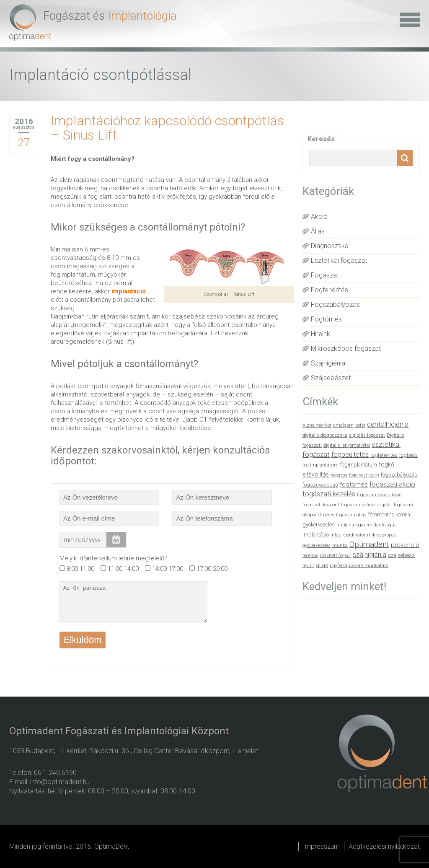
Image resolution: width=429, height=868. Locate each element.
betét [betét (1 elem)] (360, 425)
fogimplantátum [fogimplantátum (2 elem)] (359, 465)
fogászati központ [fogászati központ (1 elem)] (321, 505)
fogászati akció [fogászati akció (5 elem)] (392, 484)
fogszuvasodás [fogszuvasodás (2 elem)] (320, 485)
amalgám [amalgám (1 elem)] (343, 425)
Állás (318, 231)
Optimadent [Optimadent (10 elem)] (369, 544)
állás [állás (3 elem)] (322, 565)
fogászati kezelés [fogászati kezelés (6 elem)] (329, 494)
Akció (319, 216)
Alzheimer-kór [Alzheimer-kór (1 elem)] (317, 425)
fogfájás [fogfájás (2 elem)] (408, 455)
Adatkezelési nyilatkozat (384, 846)
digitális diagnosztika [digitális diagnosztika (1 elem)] (325, 435)
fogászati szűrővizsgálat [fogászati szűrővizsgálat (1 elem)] (367, 505)
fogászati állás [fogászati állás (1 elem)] (351, 515)
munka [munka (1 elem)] (340, 545)
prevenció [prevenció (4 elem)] (405, 545)
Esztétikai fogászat (339, 260)
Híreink (320, 334)
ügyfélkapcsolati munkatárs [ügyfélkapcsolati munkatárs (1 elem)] (359, 566)
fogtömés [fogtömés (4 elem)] (354, 485)
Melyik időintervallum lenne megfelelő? (114, 558)
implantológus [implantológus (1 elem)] (382, 525)
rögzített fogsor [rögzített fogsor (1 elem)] (336, 556)
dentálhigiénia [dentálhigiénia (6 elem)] (388, 424)
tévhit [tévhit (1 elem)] (308, 566)
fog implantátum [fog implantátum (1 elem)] (320, 465)
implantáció (129, 291)
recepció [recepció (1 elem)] (310, 556)
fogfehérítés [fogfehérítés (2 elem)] (384, 455)
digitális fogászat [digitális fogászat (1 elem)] (367, 435)
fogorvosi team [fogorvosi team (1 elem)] (364, 475)
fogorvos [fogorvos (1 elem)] (339, 475)
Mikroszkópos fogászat (346, 348)
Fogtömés (326, 319)
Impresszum (321, 846)
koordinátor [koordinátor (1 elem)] (354, 535)
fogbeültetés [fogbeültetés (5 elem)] (350, 455)
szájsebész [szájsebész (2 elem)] (401, 555)
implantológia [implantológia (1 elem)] (351, 525)
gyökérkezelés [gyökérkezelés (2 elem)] (319, 525)
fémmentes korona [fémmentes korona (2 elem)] (389, 514)
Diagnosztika (330, 246)
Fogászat (325, 275)
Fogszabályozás (335, 304)
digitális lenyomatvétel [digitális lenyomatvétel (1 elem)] (347, 445)
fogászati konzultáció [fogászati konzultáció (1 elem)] (379, 495)
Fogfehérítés (330, 290)
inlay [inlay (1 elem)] (336, 535)
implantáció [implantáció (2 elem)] (316, 535)
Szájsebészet (331, 378)
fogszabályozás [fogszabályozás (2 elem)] (399, 475)
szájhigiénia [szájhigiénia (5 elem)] (370, 555)
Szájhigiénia (328, 363)
